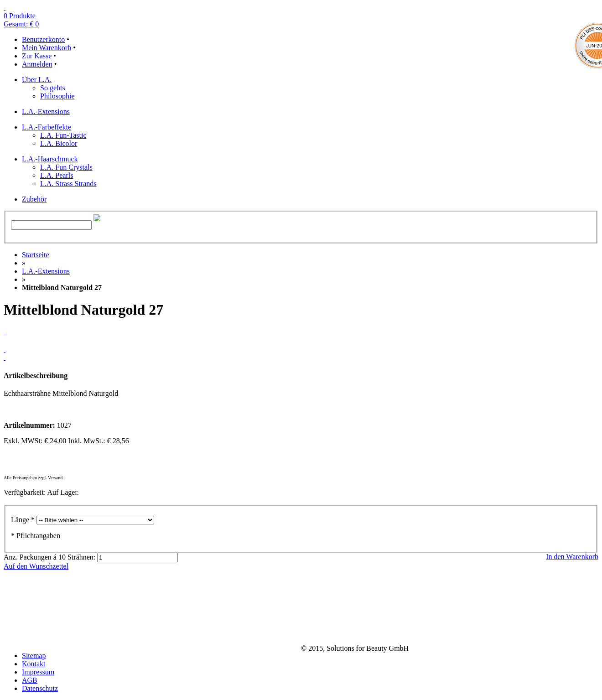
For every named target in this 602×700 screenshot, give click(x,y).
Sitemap (34, 656)
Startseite (36, 255)
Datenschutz (40, 688)
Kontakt (34, 664)
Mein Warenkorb (47, 48)
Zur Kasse (37, 56)
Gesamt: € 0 (21, 24)
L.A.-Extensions (46, 271)
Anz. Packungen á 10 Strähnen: (49, 557)
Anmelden (37, 64)
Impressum (38, 672)
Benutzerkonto (43, 39)
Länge (23, 520)
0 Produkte (20, 16)
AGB (30, 680)
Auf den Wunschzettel (36, 566)
